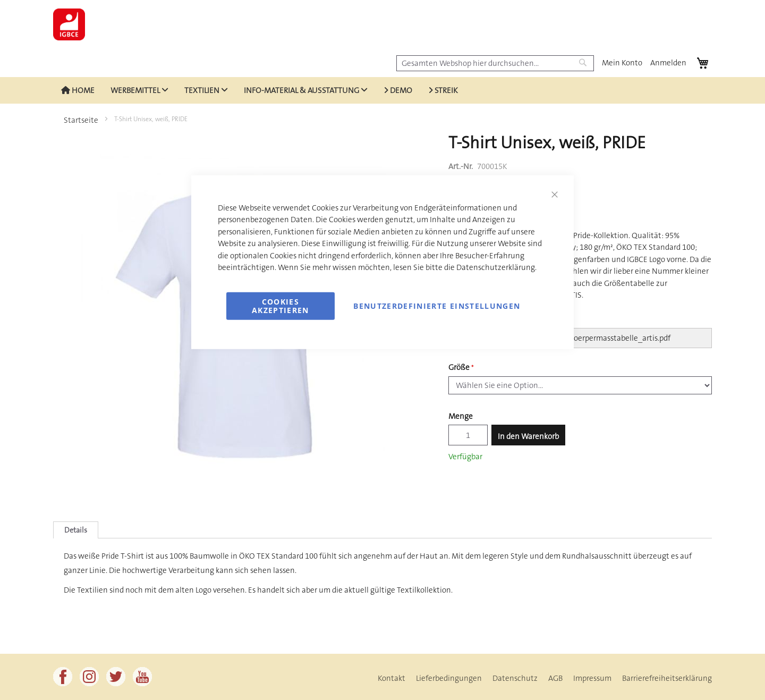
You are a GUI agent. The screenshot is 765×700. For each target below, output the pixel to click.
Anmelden (668, 63)
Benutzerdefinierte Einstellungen (437, 305)
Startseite (81, 120)
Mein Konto (622, 63)
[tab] (76, 530)
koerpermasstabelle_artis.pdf (620, 338)
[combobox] (495, 63)
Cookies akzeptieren (280, 305)
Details (76, 530)
